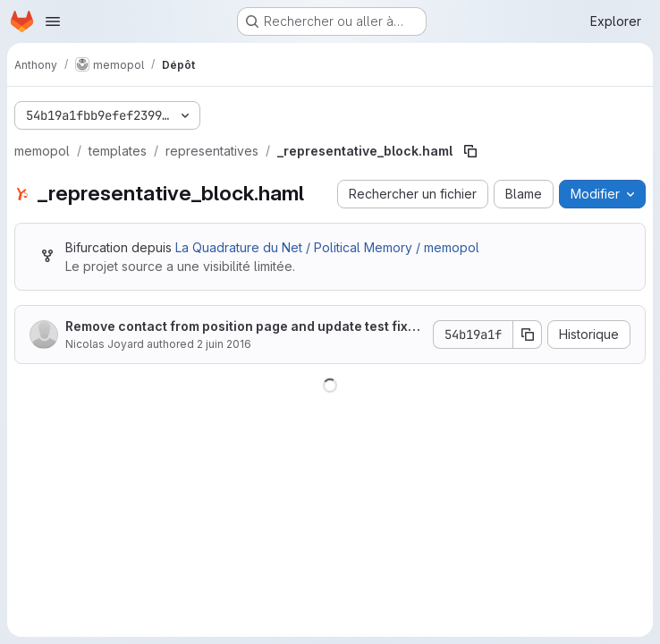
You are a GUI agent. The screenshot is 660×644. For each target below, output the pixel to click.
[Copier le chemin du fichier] (470, 151)
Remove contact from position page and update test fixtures (243, 327)
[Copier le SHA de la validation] (528, 335)
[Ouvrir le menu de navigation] (53, 21)
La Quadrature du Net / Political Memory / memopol (327, 247)
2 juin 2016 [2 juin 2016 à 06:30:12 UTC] (224, 344)
